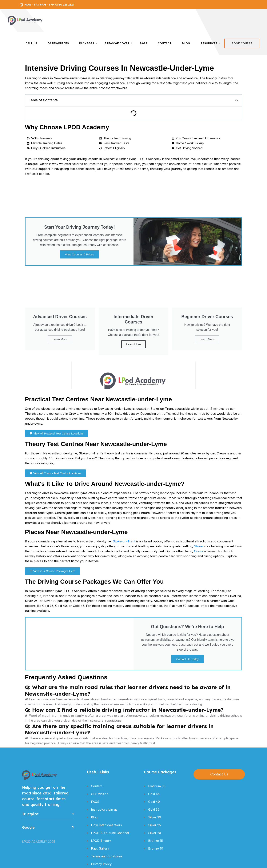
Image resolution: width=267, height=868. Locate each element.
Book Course (242, 43)
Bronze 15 (155, 841)
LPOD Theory (101, 841)
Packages (87, 43)
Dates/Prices (58, 43)
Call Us (31, 43)
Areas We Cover (117, 43)
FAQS (143, 43)
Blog (186, 43)
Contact (165, 43)
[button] (237, 100)
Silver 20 (155, 833)
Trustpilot (30, 814)
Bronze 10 (156, 848)
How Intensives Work (107, 825)
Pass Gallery (100, 848)
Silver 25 (154, 825)
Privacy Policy (101, 864)
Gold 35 (154, 809)
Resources (209, 43)
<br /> (133, 375)
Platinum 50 (157, 786)
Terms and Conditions (107, 856)
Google (28, 827)
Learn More (60, 339)
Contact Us (219, 774)
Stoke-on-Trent (124, 541)
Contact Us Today (187, 659)
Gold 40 (154, 802)
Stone (198, 546)
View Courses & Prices (79, 254)
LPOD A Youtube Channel (110, 833)
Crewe (199, 551)
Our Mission (100, 794)
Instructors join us (104, 809)
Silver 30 (155, 817)
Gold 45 (154, 794)
